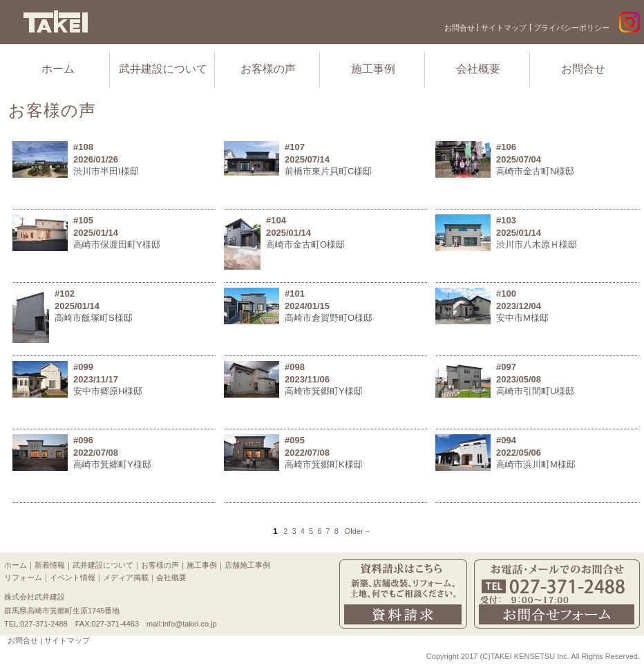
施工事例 (373, 69)
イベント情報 (73, 577)
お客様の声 (268, 69)
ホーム (58, 69)
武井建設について (163, 69)
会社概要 (478, 69)
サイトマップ (504, 28)
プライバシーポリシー (571, 28)
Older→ (358, 531)
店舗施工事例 (247, 565)
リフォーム (23, 577)
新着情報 (50, 565)
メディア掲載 (126, 577)
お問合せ (460, 28)
